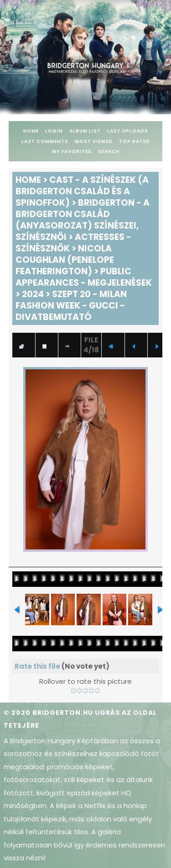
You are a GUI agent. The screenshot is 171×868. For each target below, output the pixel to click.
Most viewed (94, 141)
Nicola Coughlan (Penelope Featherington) (65, 260)
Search (109, 152)
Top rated (135, 141)
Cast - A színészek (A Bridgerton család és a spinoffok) (82, 191)
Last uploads (128, 131)
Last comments (45, 141)
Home (31, 131)
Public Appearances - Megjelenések (84, 277)
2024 (33, 294)
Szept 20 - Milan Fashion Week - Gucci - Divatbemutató (71, 306)
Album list (85, 131)
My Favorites (72, 152)
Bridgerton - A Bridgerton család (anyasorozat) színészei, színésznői (83, 220)
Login (54, 131)
